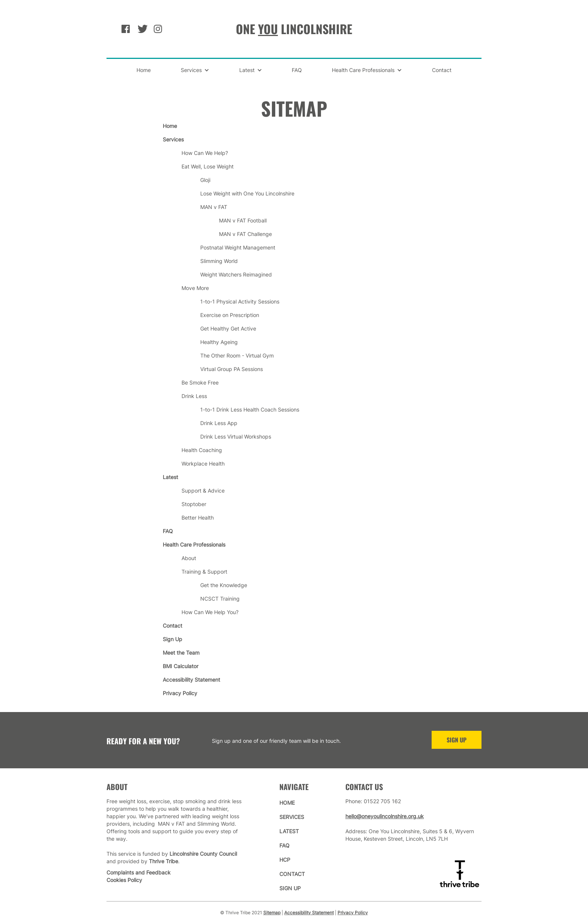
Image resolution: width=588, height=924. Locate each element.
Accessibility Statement (309, 913)
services (292, 817)
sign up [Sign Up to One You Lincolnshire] (457, 740)
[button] (195, 70)
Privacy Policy (353, 913)
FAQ (297, 70)
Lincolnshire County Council (203, 854)
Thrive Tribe (163, 861)
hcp (285, 860)
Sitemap (272, 913)
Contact (442, 70)
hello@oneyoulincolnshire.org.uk (385, 816)
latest (289, 831)
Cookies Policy (124, 880)
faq (284, 845)
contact (292, 874)
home (287, 803)
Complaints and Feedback (139, 872)
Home (144, 70)
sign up (290, 888)
